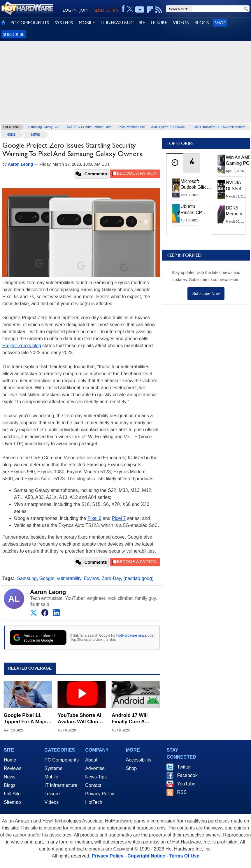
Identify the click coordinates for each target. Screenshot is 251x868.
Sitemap (12, 802)
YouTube (186, 784)
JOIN (84, 10)
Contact (93, 785)
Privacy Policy (100, 794)
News (36, 135)
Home (10, 760)
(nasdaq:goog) (138, 578)
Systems (53, 768)
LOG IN (70, 10)
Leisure (52, 794)
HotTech (94, 802)
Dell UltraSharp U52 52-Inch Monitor (220, 127)
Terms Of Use (184, 856)
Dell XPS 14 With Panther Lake (89, 127)
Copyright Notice (146, 856)
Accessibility (139, 760)
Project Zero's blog (22, 346)
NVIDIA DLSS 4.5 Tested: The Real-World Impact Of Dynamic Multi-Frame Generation (237, 186)
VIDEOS (181, 23)
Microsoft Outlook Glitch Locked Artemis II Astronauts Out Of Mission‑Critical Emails (196, 185)
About (91, 760)
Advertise (95, 768)
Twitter (184, 767)
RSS (182, 792)
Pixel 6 (94, 518)
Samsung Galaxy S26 (44, 127)
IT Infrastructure (61, 785)
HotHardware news (131, 635)
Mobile (51, 777)
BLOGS (202, 23)
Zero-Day (111, 578)
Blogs (10, 785)
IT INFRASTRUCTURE (123, 23)
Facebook (187, 775)
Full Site (12, 794)
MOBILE (87, 23)
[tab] (175, 163)
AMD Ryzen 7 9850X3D (168, 127)
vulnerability (69, 578)
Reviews (13, 768)
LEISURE (159, 23)
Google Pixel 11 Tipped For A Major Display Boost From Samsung (27, 719)
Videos (52, 802)
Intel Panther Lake (132, 127)
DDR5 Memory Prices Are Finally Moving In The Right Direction (236, 211)
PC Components (62, 760)
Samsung (27, 578)
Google (47, 578)
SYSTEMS (64, 23)
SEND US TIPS (106, 10)
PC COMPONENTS (30, 23)
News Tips (96, 777)
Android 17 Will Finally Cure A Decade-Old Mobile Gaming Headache (134, 719)
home (11, 135)
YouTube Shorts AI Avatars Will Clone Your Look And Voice (80, 719)
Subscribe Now (206, 294)
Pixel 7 (119, 518)
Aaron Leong (48, 592)
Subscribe (14, 34)
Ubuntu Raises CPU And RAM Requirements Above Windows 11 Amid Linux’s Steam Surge (195, 210)
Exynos (92, 578)
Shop (220, 23)
